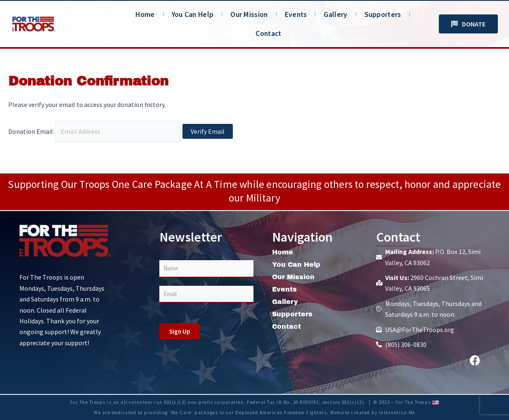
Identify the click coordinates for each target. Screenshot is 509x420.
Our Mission (249, 14)
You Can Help (193, 14)
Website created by (355, 413)
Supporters (383, 14)
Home (145, 14)
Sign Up (180, 331)
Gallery (335, 14)
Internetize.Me (397, 413)
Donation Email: (31, 131)
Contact (268, 33)
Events (296, 14)
